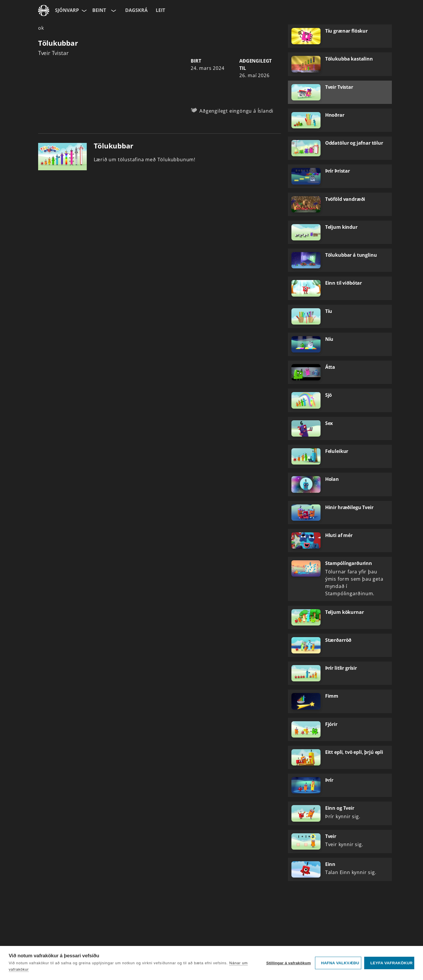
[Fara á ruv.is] (44, 10)
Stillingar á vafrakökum (288, 963)
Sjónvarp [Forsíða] (67, 10)
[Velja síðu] (84, 10)
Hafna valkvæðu (340, 963)
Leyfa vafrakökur (391, 963)
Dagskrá (136, 10)
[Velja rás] (113, 10)
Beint (99, 10)
